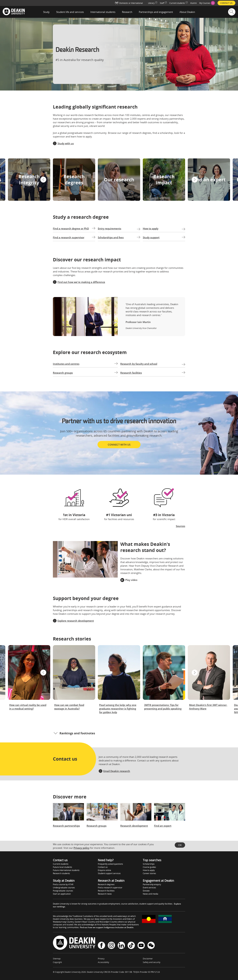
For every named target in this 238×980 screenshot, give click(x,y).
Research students (61, 873)
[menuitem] (207, 3)
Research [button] (127, 12)
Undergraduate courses (64, 888)
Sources (180, 526)
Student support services (109, 873)
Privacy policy (81, 848)
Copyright (57, 962)
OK (180, 845)
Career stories (149, 873)
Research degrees (106, 884)
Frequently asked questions (110, 864)
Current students (61, 864)
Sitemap (57, 959)
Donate (146, 891)
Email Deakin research (117, 771)
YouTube (141, 945)
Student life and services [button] (70, 12)
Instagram (111, 945)
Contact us (103, 867)
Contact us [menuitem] (226, 3)
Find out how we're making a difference (81, 282)
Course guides (149, 867)
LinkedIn (121, 945)
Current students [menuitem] (178, 3)
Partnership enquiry (152, 884)
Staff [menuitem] (163, 3)
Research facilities (106, 891)
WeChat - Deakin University (151, 945)
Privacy (101, 959)
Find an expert (163, 826)
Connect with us (119, 445)
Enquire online (104, 870)
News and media (150, 894)
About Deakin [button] (187, 12)
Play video (131, 580)
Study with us (66, 143)
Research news (105, 894)
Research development (134, 826)
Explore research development (76, 621)
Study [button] (46, 12)
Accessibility (103, 962)
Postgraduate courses (63, 891)
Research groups (97, 826)
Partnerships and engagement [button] (156, 12)
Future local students (62, 867)
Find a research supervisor (110, 888)
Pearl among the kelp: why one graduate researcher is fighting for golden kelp (118, 709)
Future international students (66, 870)
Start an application (62, 894)
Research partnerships (66, 826)
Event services (149, 888)
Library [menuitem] (153, 3)
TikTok (131, 945)
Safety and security (152, 962)
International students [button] (103, 12)
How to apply (149, 870)
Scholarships (149, 864)
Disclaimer (148, 959)
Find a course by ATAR (63, 884)
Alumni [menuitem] (193, 3)
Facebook (101, 945)
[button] (43, 180)
